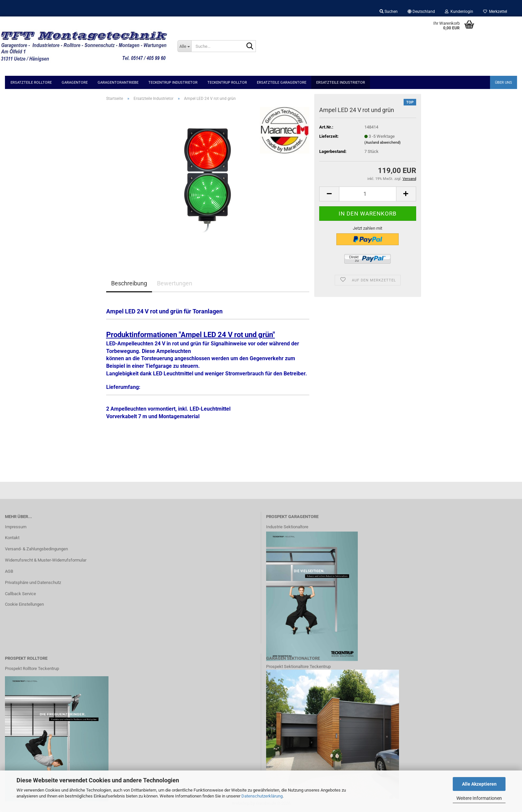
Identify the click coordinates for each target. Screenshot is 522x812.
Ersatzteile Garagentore (282, 83)
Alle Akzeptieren (479, 784)
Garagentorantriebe (118, 83)
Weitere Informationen (479, 798)
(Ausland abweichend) (383, 143)
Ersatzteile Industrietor (341, 83)
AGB (9, 571)
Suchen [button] (389, 12)
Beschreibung (129, 283)
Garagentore (75, 83)
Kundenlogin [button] (459, 12)
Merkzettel (495, 12)
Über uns (504, 83)
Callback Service (20, 594)
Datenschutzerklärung (262, 796)
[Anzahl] (368, 194)
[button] (421, 12)
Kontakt (12, 538)
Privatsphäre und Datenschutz (33, 582)
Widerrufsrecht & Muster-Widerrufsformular (46, 560)
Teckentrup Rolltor (227, 83)
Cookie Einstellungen (24, 604)
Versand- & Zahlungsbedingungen (36, 549)
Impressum (16, 527)
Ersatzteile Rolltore (31, 83)
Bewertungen (175, 283)
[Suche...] (184, 46)
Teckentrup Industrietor (173, 83)
